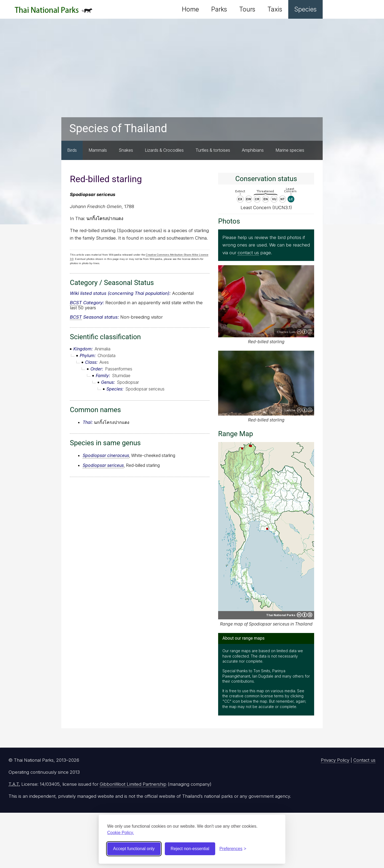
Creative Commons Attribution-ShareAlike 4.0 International (305, 410)
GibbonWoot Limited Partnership (133, 784)
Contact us (364, 760)
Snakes (126, 150)
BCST (76, 303)
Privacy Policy (335, 760)
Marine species (290, 150)
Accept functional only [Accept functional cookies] (134, 849)
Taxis (275, 9)
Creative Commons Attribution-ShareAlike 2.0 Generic (305, 332)
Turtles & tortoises (213, 150)
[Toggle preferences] (233, 849)
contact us (248, 253)
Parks (219, 9)
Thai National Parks (53, 12)
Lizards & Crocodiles (164, 150)
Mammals (98, 150)
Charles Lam (286, 332)
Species (305, 9)
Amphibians (253, 150)
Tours (247, 9)
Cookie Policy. (121, 833)
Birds (72, 150)
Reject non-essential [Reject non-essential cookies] (190, 849)
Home (190, 9)
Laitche (290, 410)
